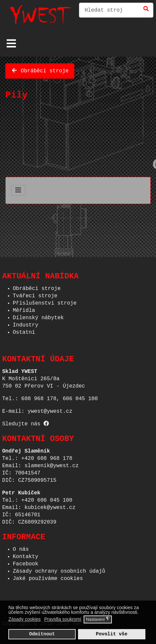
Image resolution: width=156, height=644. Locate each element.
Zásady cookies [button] (24, 619)
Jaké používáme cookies (48, 577)
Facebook (26, 562)
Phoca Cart (135, 140)
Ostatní (24, 330)
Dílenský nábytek (39, 316)
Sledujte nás (26, 422)
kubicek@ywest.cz (50, 506)
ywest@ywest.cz (50, 409)
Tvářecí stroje (35, 294)
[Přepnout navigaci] (11, 43)
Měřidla (24, 309)
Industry (26, 323)
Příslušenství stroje (45, 301)
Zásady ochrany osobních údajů (59, 569)
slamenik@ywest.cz (52, 464)
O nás (21, 547)
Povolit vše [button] (112, 634)
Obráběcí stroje (40, 70)
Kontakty (26, 555)
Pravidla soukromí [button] (63, 619)
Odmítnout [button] (42, 634)
